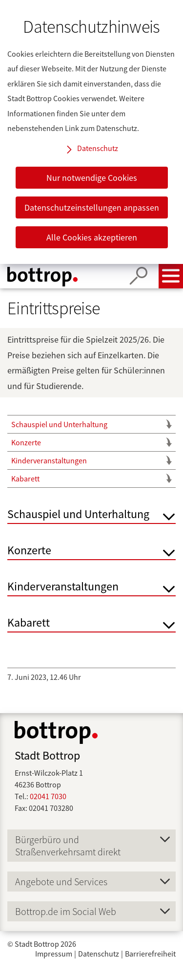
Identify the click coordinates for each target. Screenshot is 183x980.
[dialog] (91, 132)
